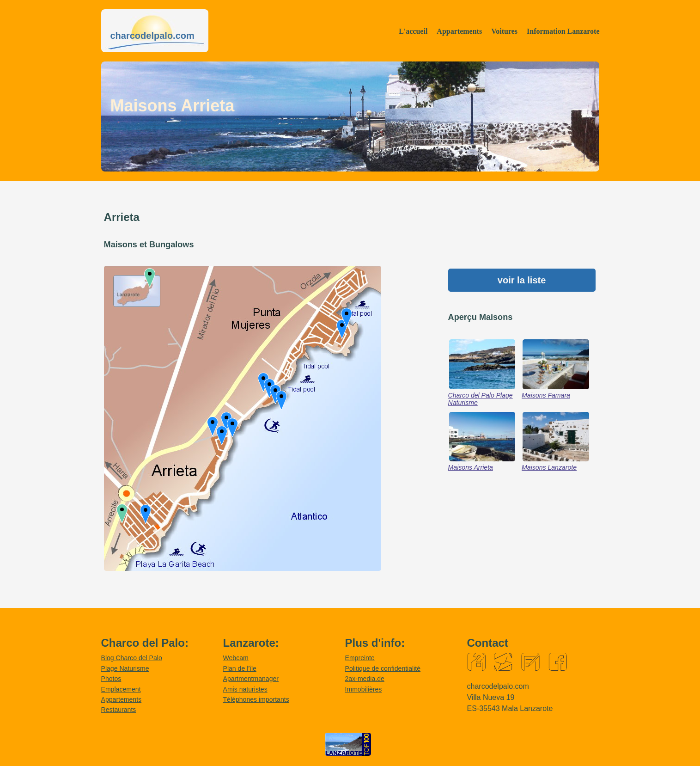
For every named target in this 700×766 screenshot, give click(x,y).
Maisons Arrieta (471, 467)
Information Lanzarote (563, 31)
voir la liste (522, 280)
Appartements (459, 31)
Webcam (236, 658)
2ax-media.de (365, 679)
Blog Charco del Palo (132, 658)
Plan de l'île (240, 668)
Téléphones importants (256, 699)
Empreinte (360, 658)
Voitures (504, 31)
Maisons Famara (546, 395)
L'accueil (413, 31)
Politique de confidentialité (383, 668)
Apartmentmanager (251, 679)
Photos (111, 679)
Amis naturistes (245, 689)
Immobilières (364, 689)
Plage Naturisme (125, 668)
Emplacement (121, 689)
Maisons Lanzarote (549, 467)
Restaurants (119, 710)
